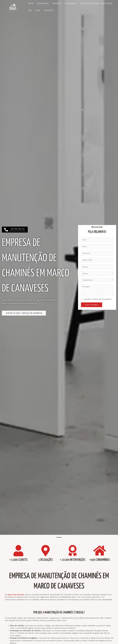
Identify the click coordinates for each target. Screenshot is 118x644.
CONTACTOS (47, 10)
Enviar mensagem (92, 306)
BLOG (37, 10)
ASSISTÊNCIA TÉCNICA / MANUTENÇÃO (94, 3)
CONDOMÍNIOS (69, 3)
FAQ (30, 10)
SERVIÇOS (55, 3)
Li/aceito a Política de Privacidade (98, 300)
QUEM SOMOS (42, 3)
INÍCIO (31, 3)
